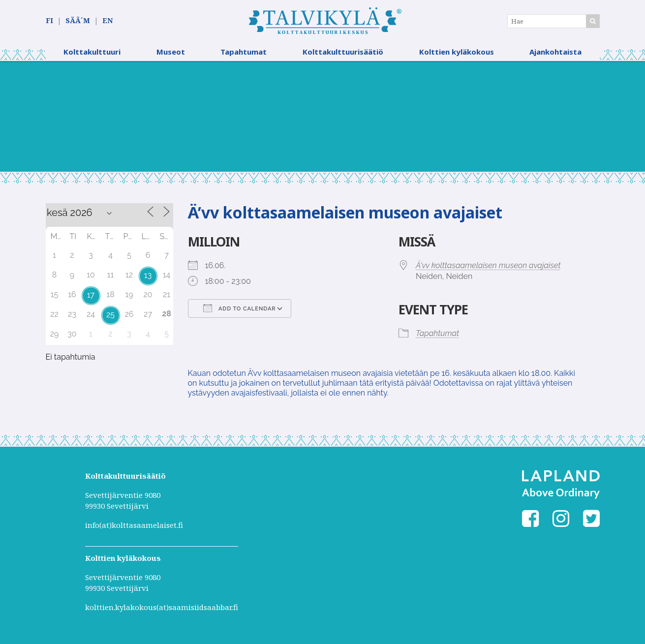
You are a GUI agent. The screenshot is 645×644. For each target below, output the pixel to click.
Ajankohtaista (555, 52)
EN (107, 20)
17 (91, 295)
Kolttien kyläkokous (457, 52)
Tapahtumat (244, 52)
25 (110, 315)
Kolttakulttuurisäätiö (343, 52)
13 (148, 275)
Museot (171, 52)
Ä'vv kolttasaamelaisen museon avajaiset (488, 265)
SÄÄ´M (78, 20)
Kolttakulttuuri (92, 52)
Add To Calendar (240, 308)
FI (49, 20)
